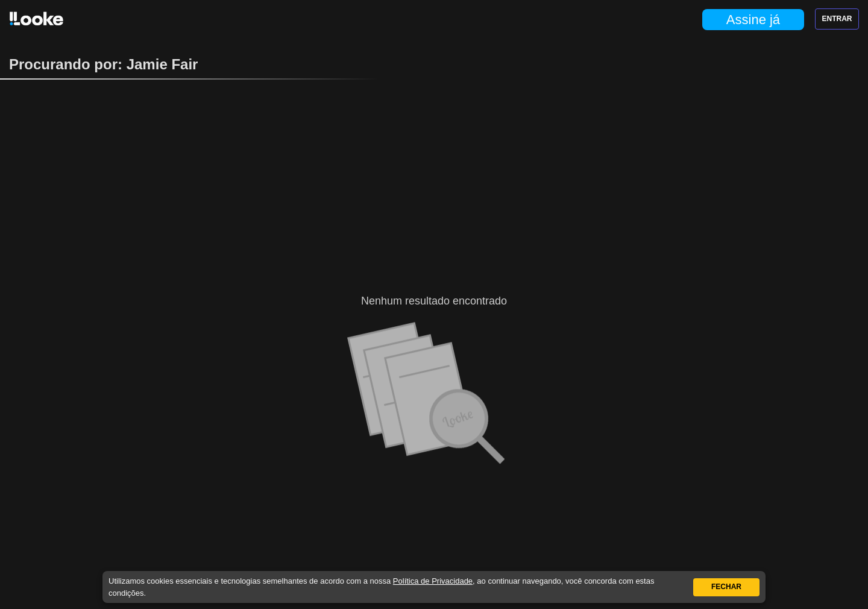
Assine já (753, 20)
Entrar (837, 19)
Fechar (726, 587)
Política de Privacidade (433, 581)
